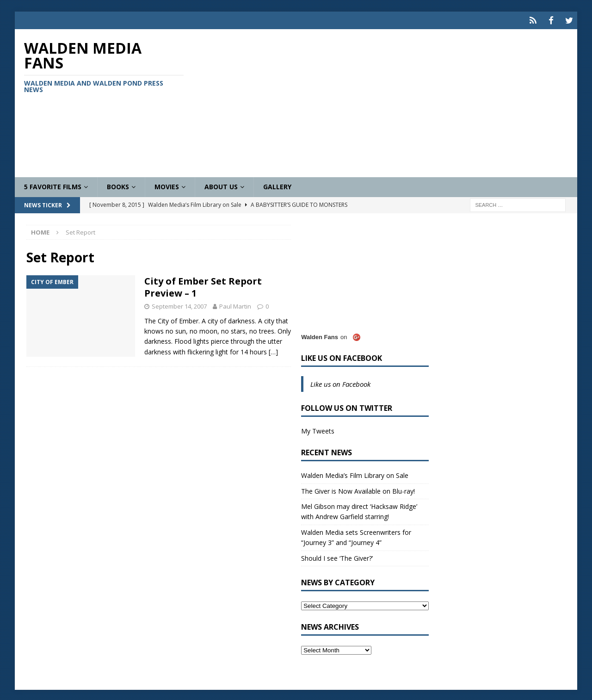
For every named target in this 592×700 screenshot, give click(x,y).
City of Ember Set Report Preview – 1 (203, 286)
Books (118, 185)
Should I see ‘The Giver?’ (337, 556)
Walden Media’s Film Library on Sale (355, 474)
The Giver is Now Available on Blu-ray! (358, 489)
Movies (167, 185)
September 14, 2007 (179, 305)
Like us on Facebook (342, 357)
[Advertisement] (388, 102)
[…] (273, 350)
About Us (221, 185)
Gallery (277, 185)
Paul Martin (235, 305)
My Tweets (318, 430)
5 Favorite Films (53, 185)
